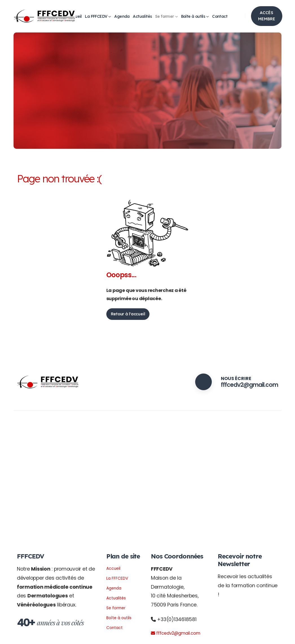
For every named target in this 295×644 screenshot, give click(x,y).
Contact (220, 16)
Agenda (122, 16)
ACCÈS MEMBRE (267, 16)
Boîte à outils (193, 16)
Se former (165, 16)
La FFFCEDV (96, 16)
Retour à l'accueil (128, 314)
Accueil (114, 568)
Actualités (142, 16)
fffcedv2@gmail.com (245, 384)
